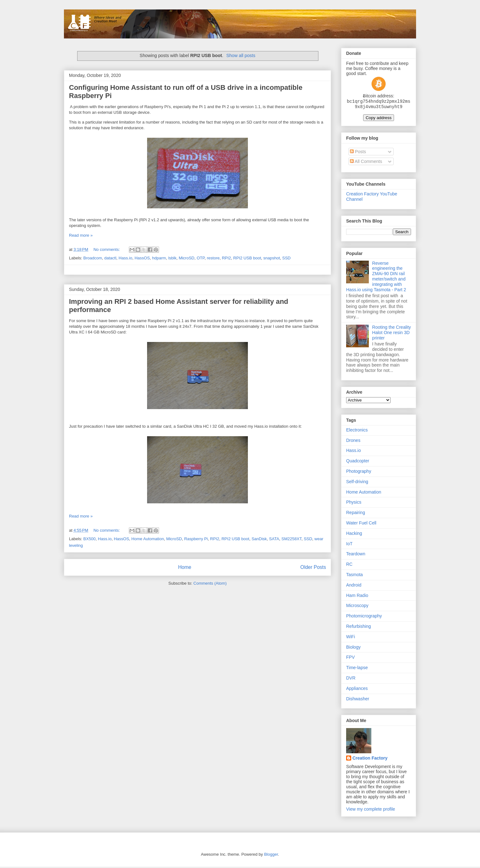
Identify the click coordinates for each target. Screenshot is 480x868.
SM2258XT (292, 539)
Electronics (357, 431)
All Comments (366, 163)
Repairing (356, 514)
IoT (349, 545)
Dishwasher (358, 700)
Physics (354, 503)
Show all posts (241, 55)
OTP (200, 258)
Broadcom (93, 258)
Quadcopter (358, 462)
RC (349, 565)
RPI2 (226, 258)
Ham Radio (357, 597)
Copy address (379, 119)
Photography (359, 472)
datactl (110, 258)
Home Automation (148, 539)
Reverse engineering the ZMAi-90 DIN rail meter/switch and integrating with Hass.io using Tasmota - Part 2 (376, 278)
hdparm (159, 258)
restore (213, 258)
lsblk (172, 258)
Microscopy (357, 607)
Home (185, 567)
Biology (353, 648)
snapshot (272, 258)
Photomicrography (364, 617)
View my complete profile (371, 810)
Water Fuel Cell (361, 524)
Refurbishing (359, 628)
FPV (350, 658)
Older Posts (313, 567)
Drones (353, 442)
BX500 (90, 539)
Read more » (81, 235)
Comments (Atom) (210, 583)
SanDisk (259, 539)
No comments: (107, 249)
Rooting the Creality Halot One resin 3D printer (392, 334)
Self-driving (357, 483)
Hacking (354, 535)
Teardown (356, 555)
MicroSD (186, 258)
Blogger (271, 856)
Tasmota (354, 576)
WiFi (351, 638)
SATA (274, 539)
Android (354, 586)
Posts (358, 153)
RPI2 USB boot (247, 258)
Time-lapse (357, 669)
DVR (351, 679)
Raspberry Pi (196, 539)
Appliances (357, 690)
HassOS (142, 258)
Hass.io (126, 258)
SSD (286, 258)
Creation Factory (370, 759)
